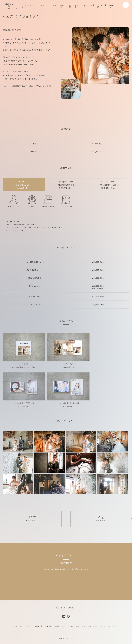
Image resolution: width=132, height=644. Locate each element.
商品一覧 (77, 6)
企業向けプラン (61, 624)
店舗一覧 (63, 6)
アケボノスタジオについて (28, 6)
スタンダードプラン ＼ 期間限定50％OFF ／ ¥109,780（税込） (66, 185)
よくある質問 (102, 6)
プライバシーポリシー (109, 624)
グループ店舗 (74, 624)
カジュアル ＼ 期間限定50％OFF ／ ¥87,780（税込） (24, 185)
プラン (54, 6)
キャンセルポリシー (90, 624)
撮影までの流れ (89, 6)
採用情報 (112, 6)
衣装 (70, 6)
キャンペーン (45, 6)
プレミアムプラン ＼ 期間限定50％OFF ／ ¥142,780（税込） (108, 185)
